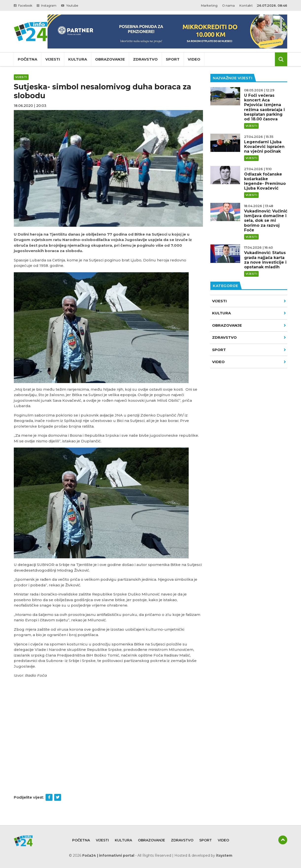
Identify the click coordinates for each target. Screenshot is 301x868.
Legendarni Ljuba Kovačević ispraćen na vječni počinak (264, 147)
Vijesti (53, 59)
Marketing (209, 5)
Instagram (51, 5)
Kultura (78, 59)
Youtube (76, 5)
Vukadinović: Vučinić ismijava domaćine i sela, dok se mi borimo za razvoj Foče (266, 221)
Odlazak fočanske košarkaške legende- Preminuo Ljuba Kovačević (265, 181)
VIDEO (249, 362)
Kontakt (246, 5)
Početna (27, 59)
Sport (173, 59)
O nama (228, 5)
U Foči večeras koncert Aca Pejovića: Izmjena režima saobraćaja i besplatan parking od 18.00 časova (264, 107)
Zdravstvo (145, 59)
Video (194, 59)
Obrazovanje (110, 59)
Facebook (25, 5)
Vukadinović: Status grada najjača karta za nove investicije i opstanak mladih (265, 260)
